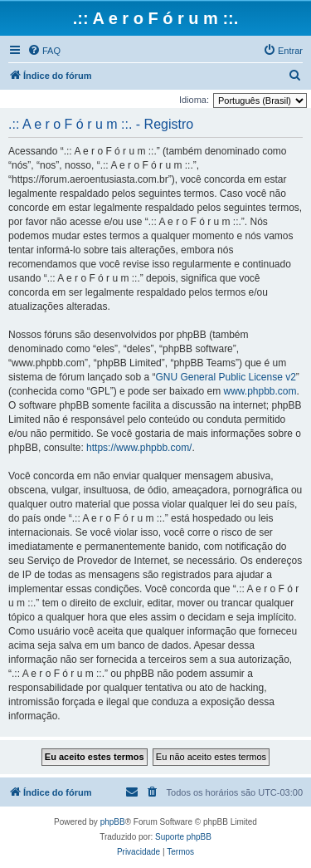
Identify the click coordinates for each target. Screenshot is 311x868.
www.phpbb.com (260, 391)
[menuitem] (44, 51)
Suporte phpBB (183, 837)
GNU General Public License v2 (225, 377)
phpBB (113, 822)
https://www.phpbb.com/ (139, 448)
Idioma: (194, 100)
